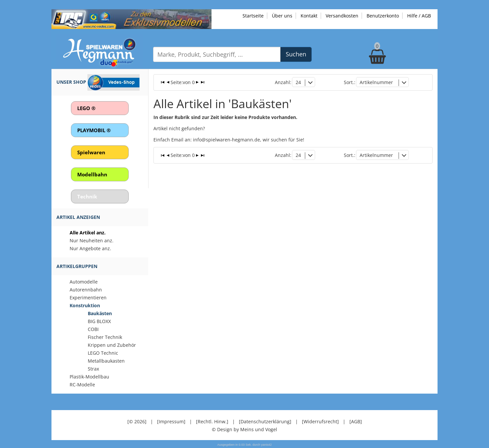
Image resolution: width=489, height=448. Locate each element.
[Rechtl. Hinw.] (212, 421)
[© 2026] (137, 421)
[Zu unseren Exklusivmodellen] (131, 19)
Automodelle (84, 282)
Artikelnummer (376, 82)
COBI (93, 329)
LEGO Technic (103, 353)
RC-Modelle (82, 385)
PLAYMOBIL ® (94, 130)
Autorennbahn (86, 290)
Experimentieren (88, 298)
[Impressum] (171, 421)
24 (298, 82)
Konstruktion (85, 305)
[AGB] (356, 421)
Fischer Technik (105, 337)
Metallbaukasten (106, 361)
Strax (93, 369)
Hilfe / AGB (419, 16)
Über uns (282, 16)
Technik (87, 196)
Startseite (253, 16)
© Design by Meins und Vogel (244, 429)
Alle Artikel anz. (88, 233)
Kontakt (309, 16)
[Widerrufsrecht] (320, 421)
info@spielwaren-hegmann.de (227, 140)
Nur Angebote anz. (90, 248)
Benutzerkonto (383, 16)
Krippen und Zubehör (112, 345)
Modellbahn (92, 174)
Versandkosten (342, 16)
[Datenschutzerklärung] (265, 421)
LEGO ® (86, 108)
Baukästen (100, 313)
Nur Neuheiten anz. (92, 240)
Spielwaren (91, 152)
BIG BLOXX (99, 321)
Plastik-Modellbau (89, 377)
